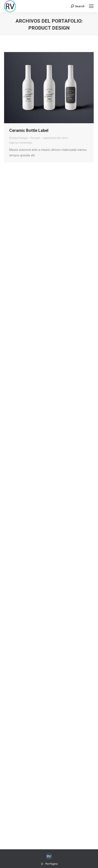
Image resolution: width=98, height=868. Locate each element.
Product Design (18, 138)
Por (35, 138)
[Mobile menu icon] (91, 6)
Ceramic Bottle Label (29, 130)
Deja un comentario (21, 143)
